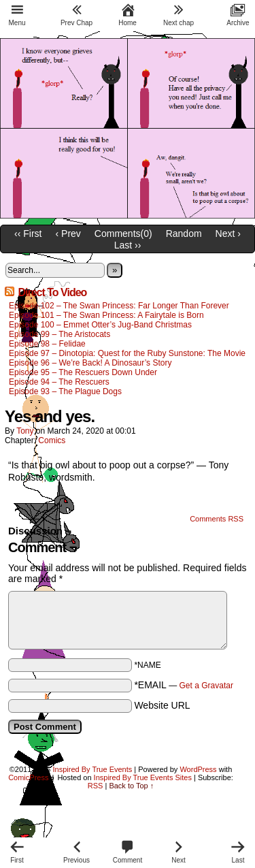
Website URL (162, 705)
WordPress (198, 769)
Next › (228, 234)
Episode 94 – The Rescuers (59, 382)
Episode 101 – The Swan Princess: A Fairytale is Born (107, 315)
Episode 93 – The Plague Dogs (65, 391)
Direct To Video (52, 292)
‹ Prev (68, 234)
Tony (25, 431)
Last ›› (128, 245)
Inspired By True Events (93, 769)
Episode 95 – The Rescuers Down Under (83, 372)
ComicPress (28, 777)
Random (184, 234)
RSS (96, 786)
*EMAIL (184, 685)
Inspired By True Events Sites (143, 777)
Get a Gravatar (206, 686)
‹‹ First (28, 234)
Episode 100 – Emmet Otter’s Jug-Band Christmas (100, 325)
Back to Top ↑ (131, 786)
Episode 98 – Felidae (47, 344)
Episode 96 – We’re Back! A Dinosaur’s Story (90, 363)
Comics (52, 440)
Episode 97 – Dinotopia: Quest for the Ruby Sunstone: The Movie (127, 353)
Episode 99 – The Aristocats (60, 334)
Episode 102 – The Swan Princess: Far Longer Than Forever (119, 306)
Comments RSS (217, 519)
